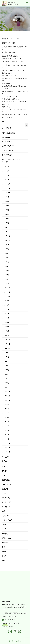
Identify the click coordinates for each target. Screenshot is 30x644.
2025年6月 (5, 210)
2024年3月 (5, 275)
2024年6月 (5, 262)
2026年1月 (5, 180)
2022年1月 (5, 387)
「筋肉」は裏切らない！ (8, 142)
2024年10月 (6, 245)
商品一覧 (5, 543)
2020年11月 (6, 448)
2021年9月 (5, 404)
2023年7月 (5, 309)
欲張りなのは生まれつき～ (9, 133)
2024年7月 (5, 258)
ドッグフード (6, 529)
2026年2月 (5, 175)
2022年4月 (5, 374)
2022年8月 (5, 357)
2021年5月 (5, 422)
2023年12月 (6, 288)
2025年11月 (6, 188)
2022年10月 (6, 348)
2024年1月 (5, 283)
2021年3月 (5, 430)
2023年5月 (5, 318)
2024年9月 (5, 249)
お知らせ (5, 489)
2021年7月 (5, 413)
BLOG (4, 461)
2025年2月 (5, 227)
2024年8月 (5, 253)
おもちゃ (5, 471)
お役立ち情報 (6, 484)
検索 (3, 121)
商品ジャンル (6, 538)
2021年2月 (5, 435)
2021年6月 (5, 417)
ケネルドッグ (6, 507)
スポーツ (5, 511)
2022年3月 (5, 379)
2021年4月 (5, 426)
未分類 (4, 552)
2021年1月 (5, 439)
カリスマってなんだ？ (8, 146)
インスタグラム (7, 498)
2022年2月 (5, 383)
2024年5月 (5, 266)
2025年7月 (5, 206)
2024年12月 (6, 236)
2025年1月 (5, 232)
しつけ (4, 493)
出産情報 (5, 534)
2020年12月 (6, 443)
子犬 (3, 547)
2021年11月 (6, 396)
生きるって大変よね (7, 150)
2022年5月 (5, 370)
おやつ (4, 475)
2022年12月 (6, 340)
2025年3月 (5, 223)
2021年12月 (6, 392)
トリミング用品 (7, 520)
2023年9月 (5, 301)
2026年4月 (5, 167)
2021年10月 (6, 400)
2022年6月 (5, 366)
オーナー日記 (6, 502)
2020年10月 (6, 452)
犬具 (3, 561)
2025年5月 (5, 214)
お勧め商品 (6, 480)
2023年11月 (6, 292)
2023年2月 (5, 331)
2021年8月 (5, 409)
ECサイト (5, 466)
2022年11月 (6, 344)
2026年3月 (5, 171)
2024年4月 (5, 271)
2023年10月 (6, 296)
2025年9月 (5, 197)
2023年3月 (5, 327)
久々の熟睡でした (7, 137)
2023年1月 (5, 335)
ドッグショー (6, 525)
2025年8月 (5, 201)
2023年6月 (5, 314)
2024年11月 (6, 240)
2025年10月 (6, 193)
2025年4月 (5, 219)
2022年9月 (5, 353)
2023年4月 (5, 322)
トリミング (5, 516)
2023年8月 (5, 305)
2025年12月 (6, 184)
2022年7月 (5, 361)
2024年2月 (5, 279)
